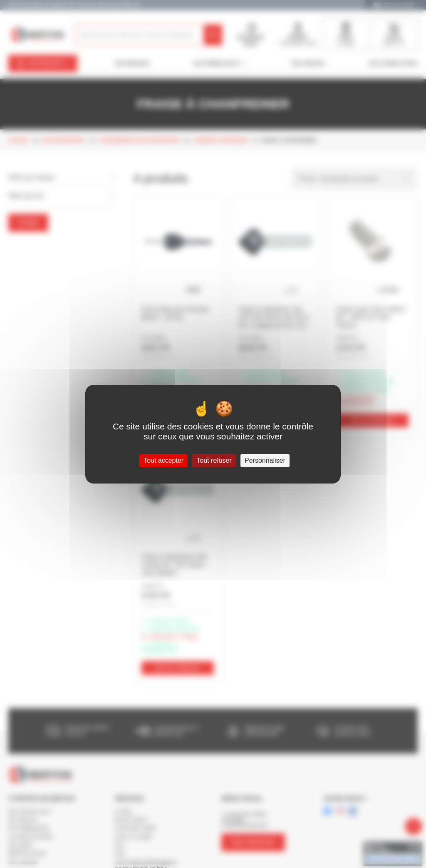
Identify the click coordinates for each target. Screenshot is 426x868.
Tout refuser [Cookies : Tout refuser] (214, 460)
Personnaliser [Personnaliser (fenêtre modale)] (265, 460)
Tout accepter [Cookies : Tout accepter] (163, 460)
